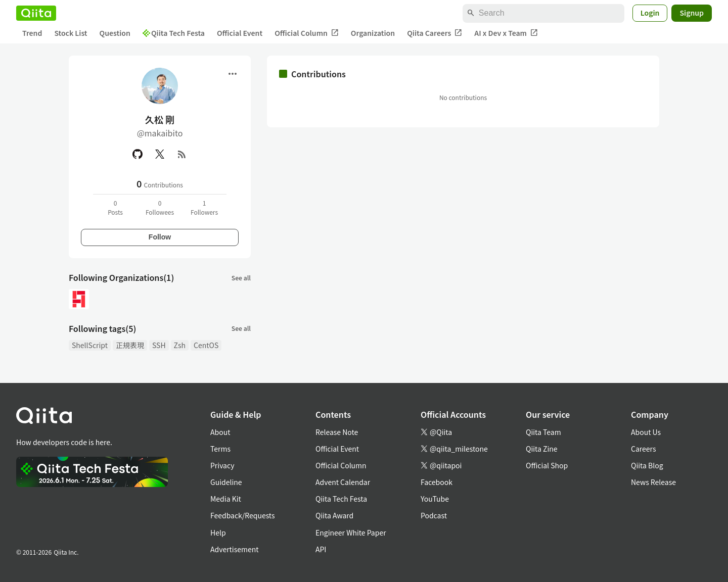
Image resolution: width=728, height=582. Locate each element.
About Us (646, 432)
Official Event (240, 33)
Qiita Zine (542, 449)
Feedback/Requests (243, 515)
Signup (692, 13)
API (321, 549)
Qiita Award (334, 515)
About (220, 432)
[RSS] (182, 154)
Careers (643, 449)
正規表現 (130, 345)
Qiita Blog (647, 465)
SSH (159, 345)
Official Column (307, 33)
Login (650, 13)
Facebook (437, 482)
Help (218, 532)
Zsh (180, 345)
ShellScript (90, 345)
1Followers (204, 207)
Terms (220, 449)
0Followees (160, 207)
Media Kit (226, 499)
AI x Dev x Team (506, 33)
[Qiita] (36, 13)
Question (115, 33)
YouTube (435, 499)
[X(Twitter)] (160, 154)
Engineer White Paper (351, 532)
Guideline (226, 482)
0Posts (115, 207)
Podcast (434, 515)
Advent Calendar (343, 482)
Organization (373, 33)
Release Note (337, 432)
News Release (653, 482)
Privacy (222, 465)
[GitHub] (138, 154)
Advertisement (235, 549)
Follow (160, 237)
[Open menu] (233, 74)
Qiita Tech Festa (174, 33)
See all (241, 278)
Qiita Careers (435, 33)
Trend (32, 33)
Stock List (71, 33)
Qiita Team (543, 432)
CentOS (206, 345)
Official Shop (547, 465)
